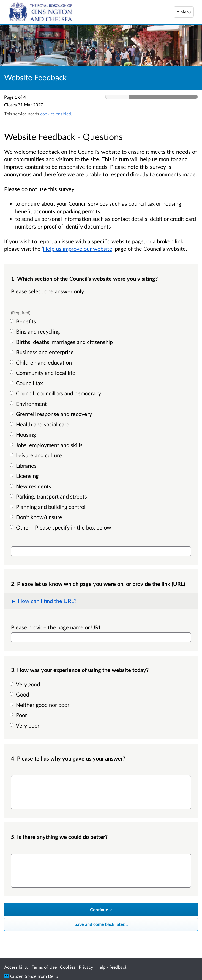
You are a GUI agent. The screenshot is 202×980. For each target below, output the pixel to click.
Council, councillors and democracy (56, 393)
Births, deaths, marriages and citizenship (62, 342)
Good (20, 694)
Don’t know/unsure (37, 517)
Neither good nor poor (40, 705)
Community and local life (43, 373)
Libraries (24, 466)
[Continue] (101, 910)
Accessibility (16, 967)
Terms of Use (44, 967)
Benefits (24, 321)
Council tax (27, 383)
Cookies (68, 967)
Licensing (25, 476)
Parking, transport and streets (49, 496)
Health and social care (40, 424)
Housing (23, 434)
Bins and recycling (35, 331)
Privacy (86, 967)
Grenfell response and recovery (51, 414)
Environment (29, 404)
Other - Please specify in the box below (61, 527)
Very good (26, 684)
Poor (19, 715)
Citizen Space (23, 976)
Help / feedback (112, 967)
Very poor (25, 725)
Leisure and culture (36, 455)
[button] (101, 601)
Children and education (41, 362)
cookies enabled (56, 114)
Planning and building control (48, 507)
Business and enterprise (42, 352)
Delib (53, 976)
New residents (31, 486)
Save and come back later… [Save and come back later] (101, 924)
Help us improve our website (78, 249)
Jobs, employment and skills (47, 445)
